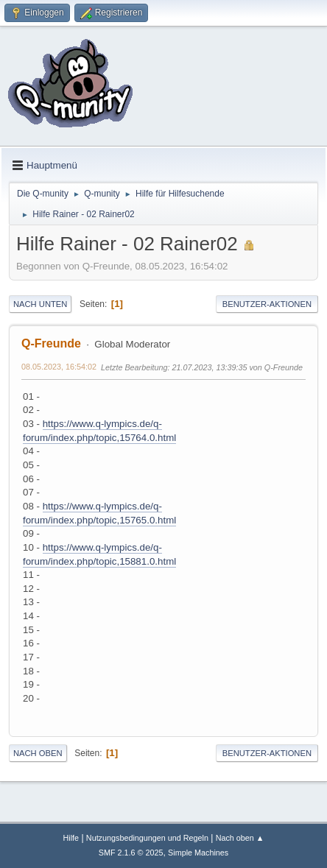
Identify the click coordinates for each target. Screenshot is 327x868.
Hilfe (71, 838)
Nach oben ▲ (240, 838)
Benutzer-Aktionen (267, 304)
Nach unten (40, 304)
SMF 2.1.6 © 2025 (131, 853)
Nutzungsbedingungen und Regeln (147, 838)
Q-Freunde (51, 343)
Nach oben (38, 753)
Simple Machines (198, 853)
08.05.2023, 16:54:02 (59, 367)
